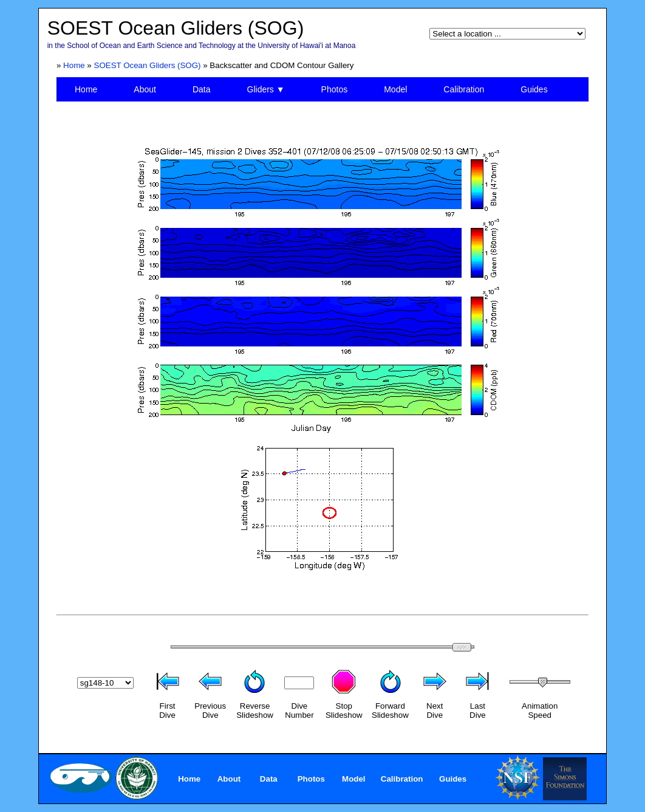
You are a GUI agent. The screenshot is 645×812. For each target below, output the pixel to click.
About (145, 89)
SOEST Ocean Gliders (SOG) (148, 65)
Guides (534, 89)
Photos (335, 89)
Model (395, 89)
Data (202, 89)
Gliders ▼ (266, 89)
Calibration (464, 89)
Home (74, 65)
